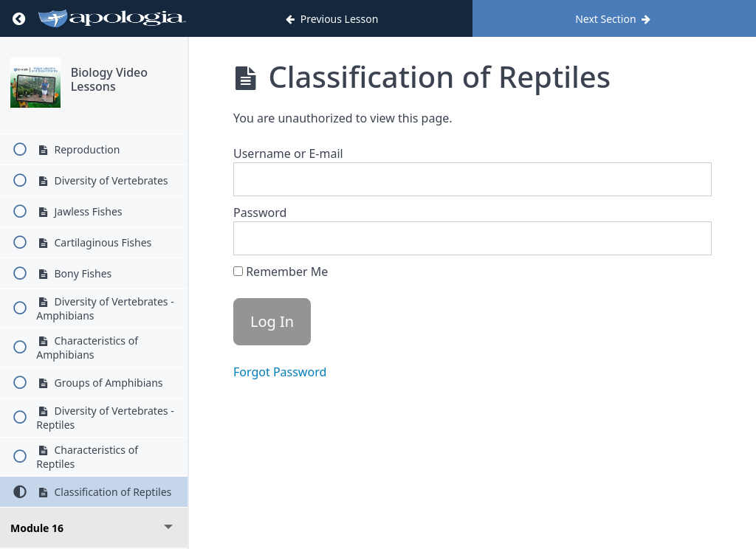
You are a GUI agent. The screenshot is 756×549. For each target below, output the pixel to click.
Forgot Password (280, 372)
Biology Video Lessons (109, 79)
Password (260, 213)
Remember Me (281, 272)
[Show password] (686, 238)
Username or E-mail (288, 153)
